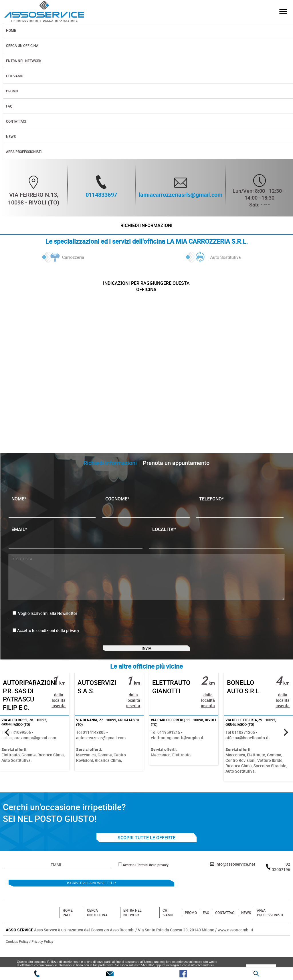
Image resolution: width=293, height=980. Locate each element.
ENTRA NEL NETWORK (132, 930)
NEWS (246, 930)
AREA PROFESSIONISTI (270, 930)
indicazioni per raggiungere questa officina (146, 294)
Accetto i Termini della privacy (146, 882)
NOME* (52, 514)
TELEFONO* (240, 514)
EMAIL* (76, 545)
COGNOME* (146, 514)
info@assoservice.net (235, 881)
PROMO (191, 930)
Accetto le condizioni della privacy (48, 640)
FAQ (206, 930)
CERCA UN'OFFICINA (97, 930)
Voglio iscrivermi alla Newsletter (45, 623)
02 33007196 (281, 884)
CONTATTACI (225, 930)
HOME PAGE (68, 930)
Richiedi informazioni (146, 228)
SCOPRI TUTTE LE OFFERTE (146, 855)
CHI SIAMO (168, 930)
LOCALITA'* (216, 545)
